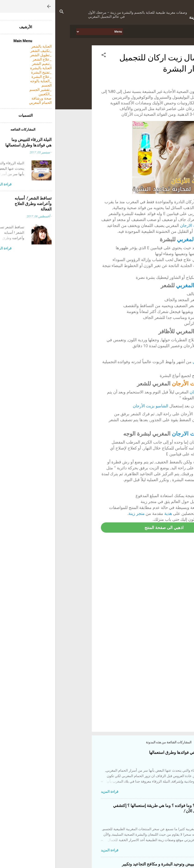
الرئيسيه (165, 31)
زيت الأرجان (131, 383)
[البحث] (6, 12)
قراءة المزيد (54, 792)
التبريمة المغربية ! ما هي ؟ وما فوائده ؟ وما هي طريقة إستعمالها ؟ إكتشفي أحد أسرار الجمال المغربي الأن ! (119, 808)
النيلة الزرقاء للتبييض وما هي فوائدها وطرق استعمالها (138, 753)
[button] (48, 56)
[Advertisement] (94, 689)
